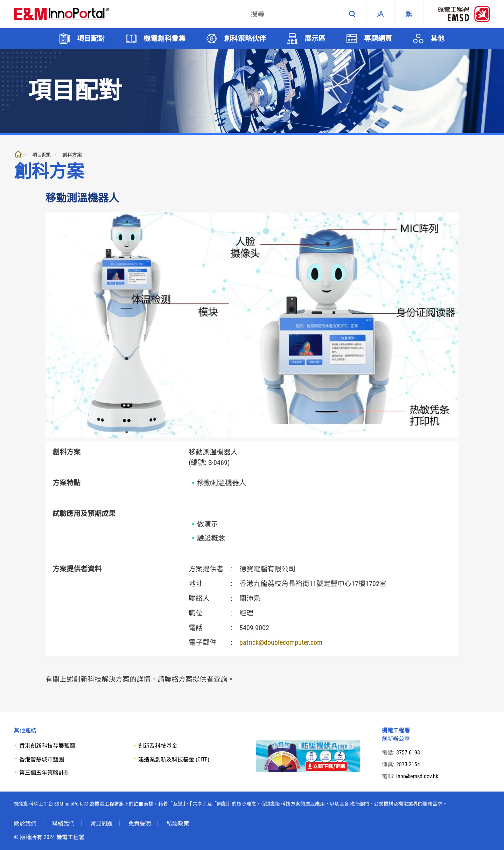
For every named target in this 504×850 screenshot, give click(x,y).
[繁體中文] (409, 14)
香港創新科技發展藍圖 (47, 746)
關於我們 (25, 823)
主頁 (18, 154)
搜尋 (352, 14)
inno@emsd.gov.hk (417, 776)
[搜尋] (294, 14)
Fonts (380, 14)
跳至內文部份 (0, 0)
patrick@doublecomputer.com (281, 642)
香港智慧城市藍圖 (42, 760)
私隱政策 (178, 823)
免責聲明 (140, 823)
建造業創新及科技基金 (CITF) (174, 760)
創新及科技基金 (158, 746)
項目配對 (42, 155)
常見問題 (101, 823)
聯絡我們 (63, 823)
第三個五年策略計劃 (44, 773)
